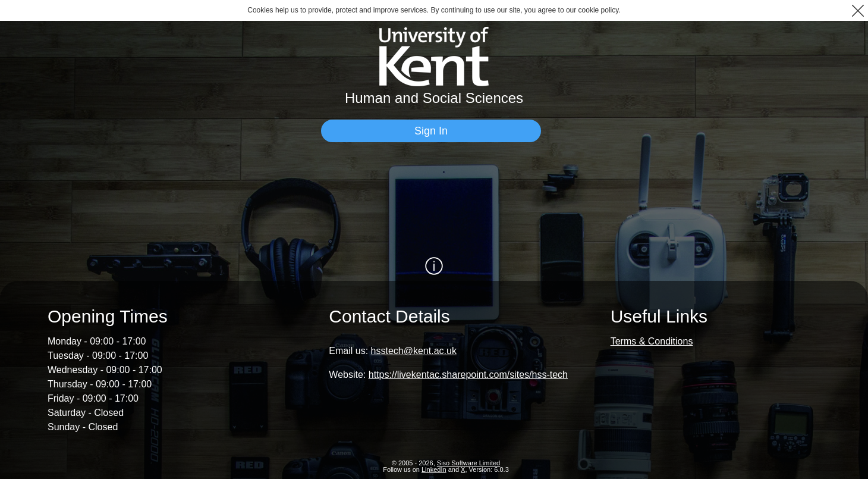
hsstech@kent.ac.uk (414, 351)
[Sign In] (431, 131)
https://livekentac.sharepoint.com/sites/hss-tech (468, 375)
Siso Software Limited (468, 463)
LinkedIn (434, 469)
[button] (858, 10)
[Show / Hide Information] (434, 266)
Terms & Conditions (652, 341)
